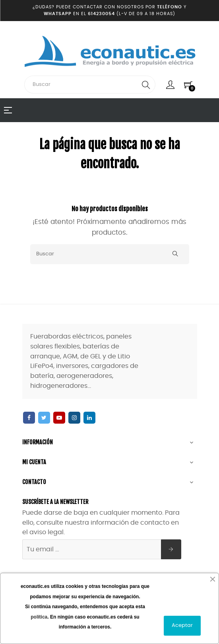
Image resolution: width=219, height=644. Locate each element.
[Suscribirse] (171, 549)
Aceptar (182, 626)
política (39, 617)
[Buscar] (110, 254)
